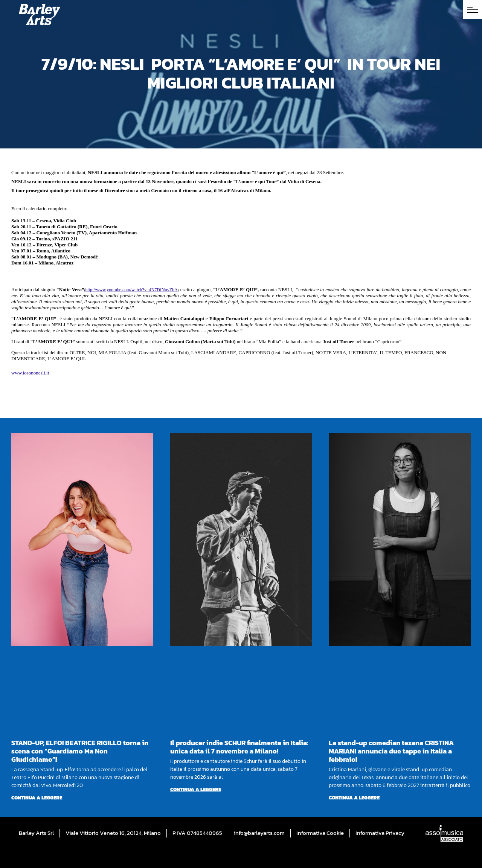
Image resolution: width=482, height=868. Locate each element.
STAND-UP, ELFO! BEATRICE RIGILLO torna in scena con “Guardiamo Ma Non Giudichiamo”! (80, 751)
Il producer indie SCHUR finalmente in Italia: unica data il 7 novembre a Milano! (239, 747)
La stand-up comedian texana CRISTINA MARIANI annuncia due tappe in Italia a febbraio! (391, 751)
